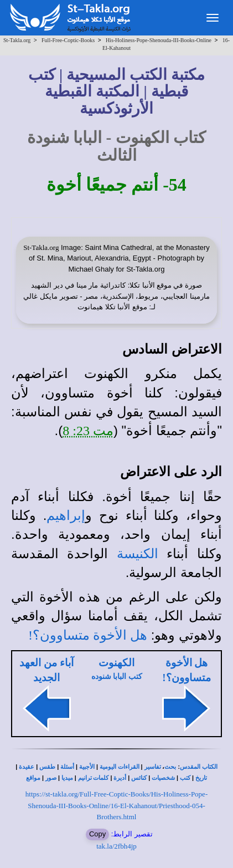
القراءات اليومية (120, 767)
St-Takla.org (17, 40)
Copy (97, 834)
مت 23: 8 (88, 431)
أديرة (120, 778)
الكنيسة (138, 554)
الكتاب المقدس (199, 767)
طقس (47, 767)
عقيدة (27, 767)
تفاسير (153, 767)
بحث (170, 767)
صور (51, 778)
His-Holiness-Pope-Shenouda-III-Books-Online (159, 40)
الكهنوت (116, 663)
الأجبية (87, 767)
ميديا (67, 778)
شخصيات (163, 778)
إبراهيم (66, 515)
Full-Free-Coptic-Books (68, 40)
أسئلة (67, 767)
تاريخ (201, 778)
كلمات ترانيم (94, 778)
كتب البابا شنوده (117, 676)
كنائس (139, 778)
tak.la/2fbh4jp (116, 846)
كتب (185, 778)
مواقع (33, 778)
